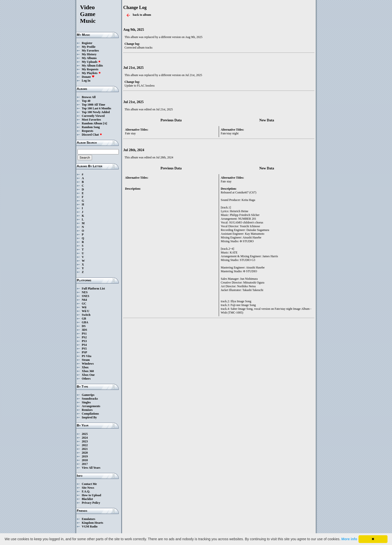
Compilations (90, 414)
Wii (84, 307)
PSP (84, 352)
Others (86, 379)
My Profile (89, 47)
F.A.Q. (86, 491)
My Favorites (90, 51)
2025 (85, 434)
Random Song (91, 127)
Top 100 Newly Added (96, 112)
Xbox (85, 367)
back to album (142, 15)
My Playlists (91, 73)
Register (87, 43)
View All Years (91, 468)
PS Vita (86, 356)
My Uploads (91, 62)
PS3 (84, 341)
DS (84, 326)
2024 (85, 438)
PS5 (84, 349)
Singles (86, 402)
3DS (84, 330)
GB (84, 319)
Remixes (87, 410)
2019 (85, 456)
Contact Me (89, 484)
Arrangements (91, 406)
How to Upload (91, 495)
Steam (86, 360)
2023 (85, 441)
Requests (87, 131)
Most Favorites (91, 120)
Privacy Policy (91, 503)
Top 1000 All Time (93, 105)
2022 (85, 445)
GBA (85, 322)
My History (89, 54)
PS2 (84, 337)
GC (84, 304)
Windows (88, 364)
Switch (86, 315)
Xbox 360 (88, 371)
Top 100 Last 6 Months (96, 108)
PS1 (84, 334)
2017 (85, 464)
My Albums (89, 58)
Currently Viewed (93, 116)
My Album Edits (92, 66)
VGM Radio (90, 526)
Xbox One (88, 375)
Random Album (92, 123)
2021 (85, 449)
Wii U (85, 311)
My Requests (90, 69)
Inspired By (89, 417)
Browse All (89, 97)
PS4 (84, 345)
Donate (88, 77)
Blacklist (87, 499)
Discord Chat (92, 135)
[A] (105, 123)
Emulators (88, 519)
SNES (85, 296)
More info (349, 539)
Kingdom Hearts (92, 523)
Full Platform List (93, 289)
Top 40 (86, 101)
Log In (86, 81)
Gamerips (88, 395)
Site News (88, 488)
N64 (84, 300)
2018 (85, 460)
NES (85, 292)
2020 (85, 453)
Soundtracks (90, 399)
